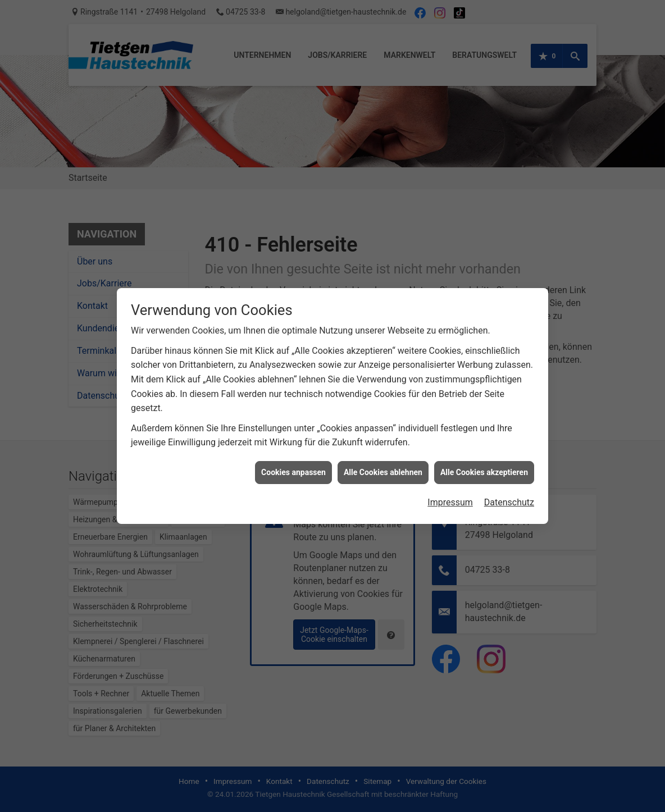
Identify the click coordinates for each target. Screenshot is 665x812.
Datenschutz (509, 497)
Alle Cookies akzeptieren (484, 467)
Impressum (450, 497)
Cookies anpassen (293, 467)
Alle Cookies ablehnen (383, 467)
